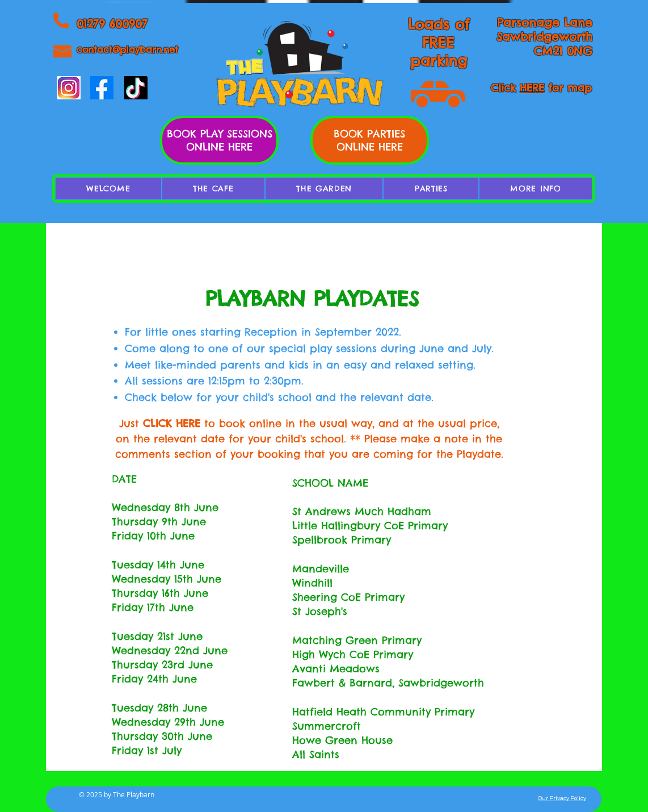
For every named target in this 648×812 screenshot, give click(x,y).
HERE (532, 88)
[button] (536, 189)
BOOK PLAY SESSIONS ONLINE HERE (220, 140)
